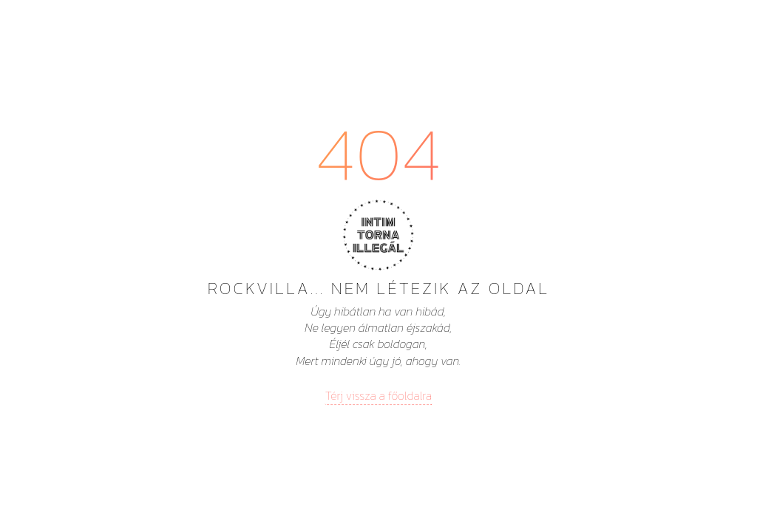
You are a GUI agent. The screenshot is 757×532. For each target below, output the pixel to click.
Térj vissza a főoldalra (378, 395)
